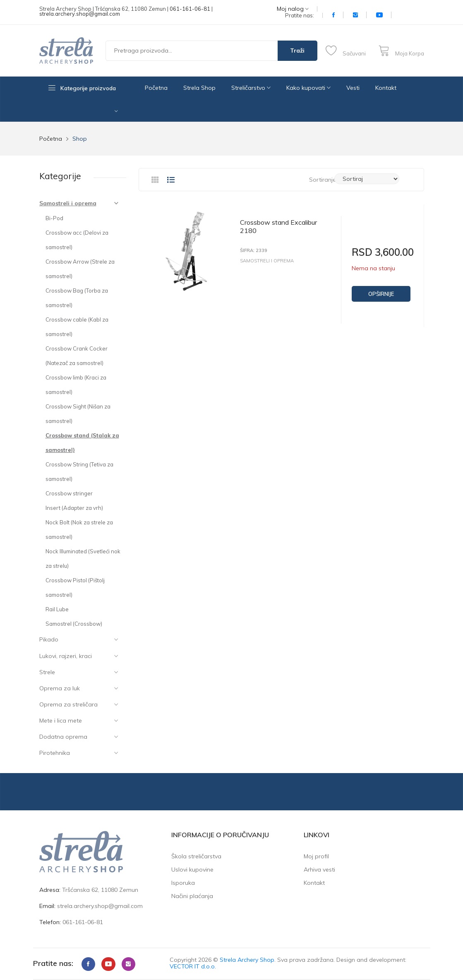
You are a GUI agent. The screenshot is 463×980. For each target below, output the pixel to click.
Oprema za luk (60, 688)
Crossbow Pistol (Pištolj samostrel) (75, 587)
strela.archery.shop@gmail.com (80, 14)
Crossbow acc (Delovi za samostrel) (77, 240)
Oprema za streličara (68, 704)
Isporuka (183, 883)
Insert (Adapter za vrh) (74, 508)
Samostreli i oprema (68, 203)
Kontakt (386, 88)
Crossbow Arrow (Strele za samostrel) (80, 269)
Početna (156, 88)
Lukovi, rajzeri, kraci (66, 656)
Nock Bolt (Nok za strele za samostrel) (79, 530)
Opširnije (381, 294)
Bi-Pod (54, 218)
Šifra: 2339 (254, 251)
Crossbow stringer (69, 493)
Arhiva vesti (319, 870)
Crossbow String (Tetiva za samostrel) (79, 472)
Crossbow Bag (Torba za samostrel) (77, 298)
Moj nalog (293, 9)
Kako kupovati (308, 88)
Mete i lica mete (61, 721)
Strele (47, 672)
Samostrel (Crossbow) (74, 624)
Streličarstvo (251, 88)
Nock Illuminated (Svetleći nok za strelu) (83, 558)
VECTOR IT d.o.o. (193, 966)
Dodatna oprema (63, 737)
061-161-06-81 (190, 9)
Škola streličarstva (196, 856)
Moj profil (316, 856)
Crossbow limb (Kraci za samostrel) (76, 385)
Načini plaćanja (192, 896)
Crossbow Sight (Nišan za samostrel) (78, 414)
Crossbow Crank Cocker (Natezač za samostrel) (77, 356)
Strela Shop (199, 88)
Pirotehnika (55, 753)
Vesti (353, 88)
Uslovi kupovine (192, 870)
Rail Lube (57, 609)
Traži (297, 50)
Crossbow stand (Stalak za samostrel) (82, 443)
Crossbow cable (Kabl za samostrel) (77, 327)
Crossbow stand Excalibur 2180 (278, 226)
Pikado (49, 639)
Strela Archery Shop (247, 960)
